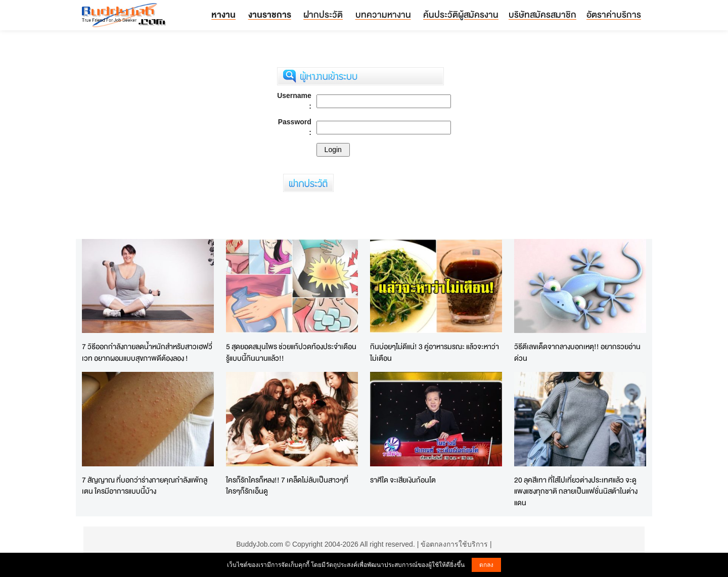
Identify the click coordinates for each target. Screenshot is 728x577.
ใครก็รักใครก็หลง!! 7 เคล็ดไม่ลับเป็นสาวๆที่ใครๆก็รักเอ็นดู (287, 486)
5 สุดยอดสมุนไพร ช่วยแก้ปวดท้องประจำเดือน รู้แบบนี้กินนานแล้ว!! (291, 352)
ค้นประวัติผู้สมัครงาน (461, 14)
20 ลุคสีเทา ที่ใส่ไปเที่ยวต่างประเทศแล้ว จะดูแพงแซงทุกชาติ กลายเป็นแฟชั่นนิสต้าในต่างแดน (576, 491)
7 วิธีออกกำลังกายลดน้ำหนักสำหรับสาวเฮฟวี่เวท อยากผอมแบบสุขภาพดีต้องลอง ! (147, 352)
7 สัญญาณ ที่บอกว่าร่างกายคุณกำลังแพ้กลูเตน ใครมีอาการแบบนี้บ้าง (145, 486)
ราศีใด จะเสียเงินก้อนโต (403, 480)
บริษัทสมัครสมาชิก (542, 14)
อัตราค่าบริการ (614, 14)
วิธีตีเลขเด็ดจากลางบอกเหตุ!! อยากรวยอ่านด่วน (577, 352)
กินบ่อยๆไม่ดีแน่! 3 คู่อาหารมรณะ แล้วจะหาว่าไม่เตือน (435, 352)
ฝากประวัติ (323, 14)
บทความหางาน (383, 14)
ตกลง (486, 565)
